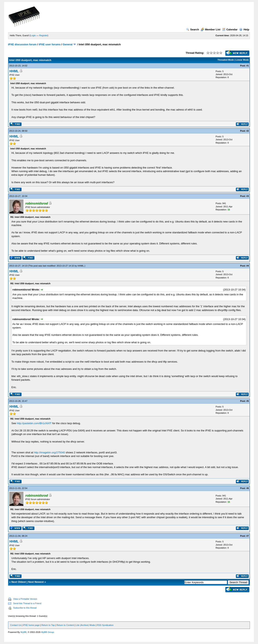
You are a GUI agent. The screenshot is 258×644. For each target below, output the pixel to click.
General (68, 44)
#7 (248, 536)
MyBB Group (47, 632)
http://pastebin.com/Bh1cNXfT (34, 423)
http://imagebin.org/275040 (49, 452)
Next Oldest (19, 582)
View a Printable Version (25, 599)
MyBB (23, 632)
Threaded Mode (226, 60)
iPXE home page (31, 625)
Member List (211, 29)
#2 (248, 131)
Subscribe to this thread (25, 608)
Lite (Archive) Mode (85, 625)
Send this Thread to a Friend (27, 603)
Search (192, 29)
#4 (248, 266)
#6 (248, 488)
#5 (248, 401)
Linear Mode (242, 60)
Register (43, 35)
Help (244, 29)
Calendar (230, 29)
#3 (248, 196)
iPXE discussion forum (22, 44)
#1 (248, 66)
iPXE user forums (50, 44)
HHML (14, 71)
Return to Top (48, 625)
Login (33, 35)
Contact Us (16, 625)
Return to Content (65, 625)
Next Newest (36, 582)
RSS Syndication (105, 625)
